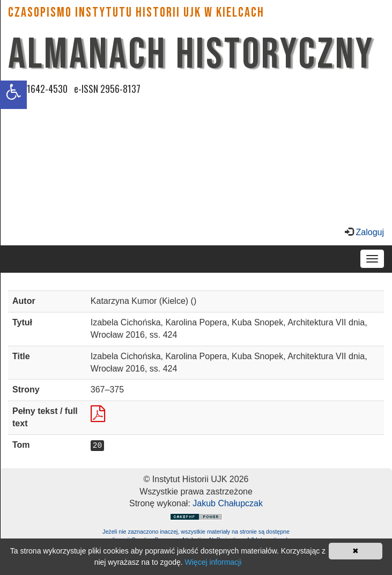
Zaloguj (369, 232)
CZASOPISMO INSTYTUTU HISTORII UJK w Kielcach (136, 13)
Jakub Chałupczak (228, 503)
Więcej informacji (213, 562)
